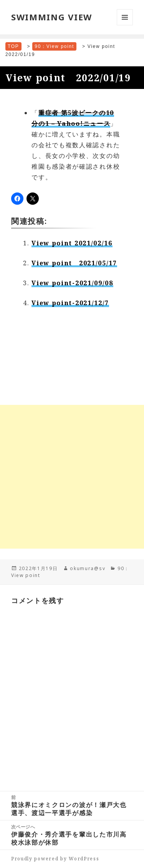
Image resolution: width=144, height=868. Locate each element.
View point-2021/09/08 (72, 283)
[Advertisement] (72, 477)
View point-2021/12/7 (70, 303)
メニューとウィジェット (125, 25)
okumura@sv (88, 568)
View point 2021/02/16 (72, 243)
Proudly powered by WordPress (55, 859)
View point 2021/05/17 (74, 263)
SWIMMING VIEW (52, 17)
